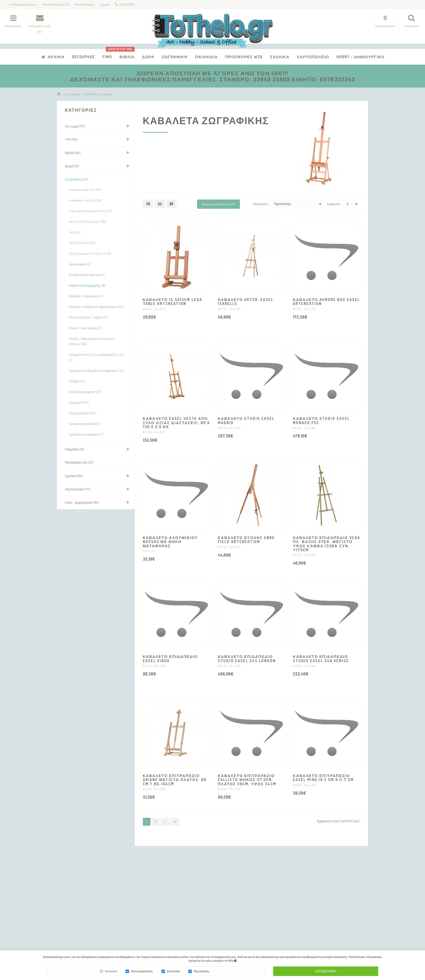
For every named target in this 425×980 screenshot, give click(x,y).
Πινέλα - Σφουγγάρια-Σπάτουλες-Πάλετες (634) (92, 341)
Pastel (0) (75, 232)
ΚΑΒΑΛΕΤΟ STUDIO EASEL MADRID (246, 420)
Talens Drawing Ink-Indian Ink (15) (90, 254)
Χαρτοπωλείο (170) (78, 489)
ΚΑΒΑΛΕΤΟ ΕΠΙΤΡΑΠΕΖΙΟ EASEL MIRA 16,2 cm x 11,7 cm (323, 778)
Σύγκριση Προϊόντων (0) (218, 204)
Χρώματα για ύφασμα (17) (86, 434)
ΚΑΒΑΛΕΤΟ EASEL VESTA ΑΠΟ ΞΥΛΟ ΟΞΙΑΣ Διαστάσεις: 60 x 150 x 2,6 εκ (176, 423)
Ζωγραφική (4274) (77, 179)
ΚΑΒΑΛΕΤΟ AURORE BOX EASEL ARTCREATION (326, 302)
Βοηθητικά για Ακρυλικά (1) (87, 275)
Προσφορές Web (244, 57)
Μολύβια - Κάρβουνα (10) (86, 296)
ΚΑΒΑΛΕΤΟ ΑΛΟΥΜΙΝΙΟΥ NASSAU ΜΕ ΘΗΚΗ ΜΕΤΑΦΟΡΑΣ (170, 542)
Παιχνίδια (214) (75, 449)
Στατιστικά (173, 972)
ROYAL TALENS (154, 309)
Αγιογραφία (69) (80, 264)
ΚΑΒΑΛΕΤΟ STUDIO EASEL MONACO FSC (321, 420)
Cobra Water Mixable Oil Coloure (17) (91, 211)
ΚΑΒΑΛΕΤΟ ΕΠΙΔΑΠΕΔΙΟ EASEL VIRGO (170, 658)
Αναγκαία (111, 972)
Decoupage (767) (75, 126)
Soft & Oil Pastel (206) (82, 243)
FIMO (107, 57)
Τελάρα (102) (77, 381)
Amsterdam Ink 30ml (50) (85, 200)
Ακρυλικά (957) (79, 403)
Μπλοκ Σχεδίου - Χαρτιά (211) (88, 317)
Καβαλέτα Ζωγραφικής (98, 94)
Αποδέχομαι (326, 972)
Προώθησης (201, 972)
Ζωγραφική (175, 57)
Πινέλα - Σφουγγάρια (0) (86, 328)
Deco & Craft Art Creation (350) (88, 222)
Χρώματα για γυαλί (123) (85, 424)
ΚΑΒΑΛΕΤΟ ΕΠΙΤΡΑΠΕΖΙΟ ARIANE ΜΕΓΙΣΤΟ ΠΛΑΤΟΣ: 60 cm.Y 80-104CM (175, 780)
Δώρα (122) (72, 166)
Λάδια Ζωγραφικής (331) (85, 392)
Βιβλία (125, 54)
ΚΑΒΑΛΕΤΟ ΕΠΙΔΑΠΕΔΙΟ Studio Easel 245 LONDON (247, 658)
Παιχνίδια (206, 57)
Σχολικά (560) (74, 476)
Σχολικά (280, 57)
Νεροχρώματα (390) (83, 413)
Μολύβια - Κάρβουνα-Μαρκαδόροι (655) (96, 307)
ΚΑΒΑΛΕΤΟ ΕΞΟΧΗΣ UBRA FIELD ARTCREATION (246, 540)
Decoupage (83, 57)
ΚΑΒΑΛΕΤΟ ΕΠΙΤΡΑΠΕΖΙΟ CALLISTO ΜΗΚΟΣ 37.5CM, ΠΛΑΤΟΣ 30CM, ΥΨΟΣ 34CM (247, 780)
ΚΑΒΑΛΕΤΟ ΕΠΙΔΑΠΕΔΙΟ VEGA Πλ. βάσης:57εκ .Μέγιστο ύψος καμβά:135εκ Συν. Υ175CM (326, 544)
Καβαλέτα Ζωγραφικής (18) (87, 285)
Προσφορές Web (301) (79, 462)
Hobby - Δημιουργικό (361, 57)
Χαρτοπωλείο (313, 57)
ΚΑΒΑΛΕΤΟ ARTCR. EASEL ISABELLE (246, 302)
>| (175, 822)
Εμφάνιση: (334, 204)
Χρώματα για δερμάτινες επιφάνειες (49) (96, 371)
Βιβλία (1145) (73, 153)
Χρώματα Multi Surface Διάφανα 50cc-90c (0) (97, 357)
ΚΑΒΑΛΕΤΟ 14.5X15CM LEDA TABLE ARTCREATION (172, 302)
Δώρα (148, 57)
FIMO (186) (71, 139)
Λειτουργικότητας (142, 972)
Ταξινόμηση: (260, 204)
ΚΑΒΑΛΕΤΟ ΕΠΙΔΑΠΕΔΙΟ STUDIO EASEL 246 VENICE (321, 658)
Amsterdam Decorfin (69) (85, 190)
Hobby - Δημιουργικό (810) (82, 502)
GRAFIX (149, 551)
